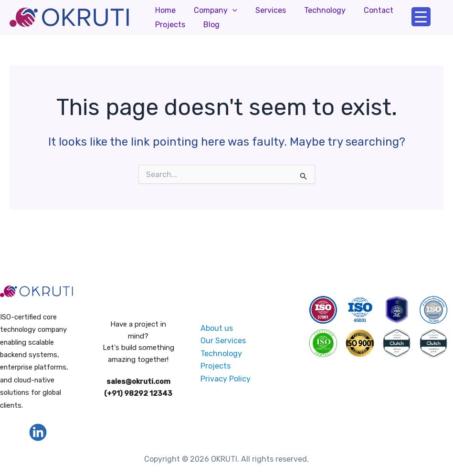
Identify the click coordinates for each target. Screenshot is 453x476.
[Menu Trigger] (421, 17)
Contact (366, 10)
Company (211, 11)
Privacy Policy (226, 378)
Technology (315, 10)
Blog (162, 25)
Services (263, 10)
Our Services (223, 341)
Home (164, 10)
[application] (228, 11)
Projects (411, 10)
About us (217, 328)
